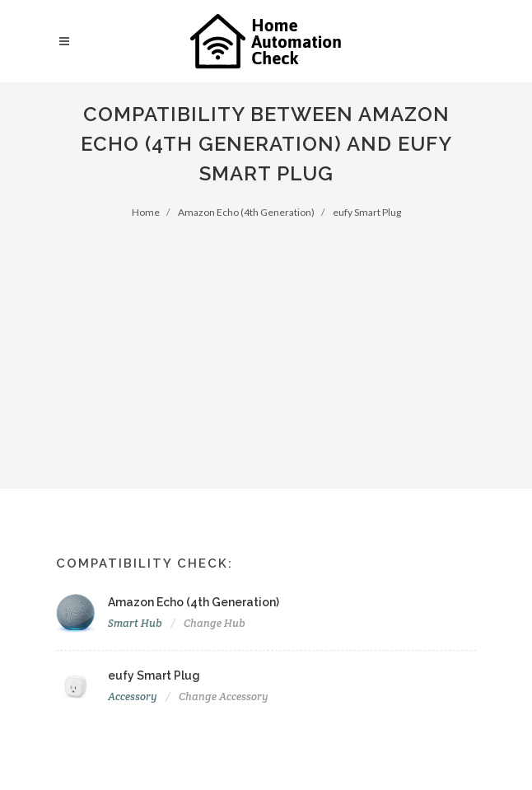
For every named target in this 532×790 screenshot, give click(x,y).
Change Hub (215, 623)
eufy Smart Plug (367, 212)
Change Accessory (224, 697)
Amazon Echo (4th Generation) (246, 212)
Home (146, 212)
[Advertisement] (266, 344)
